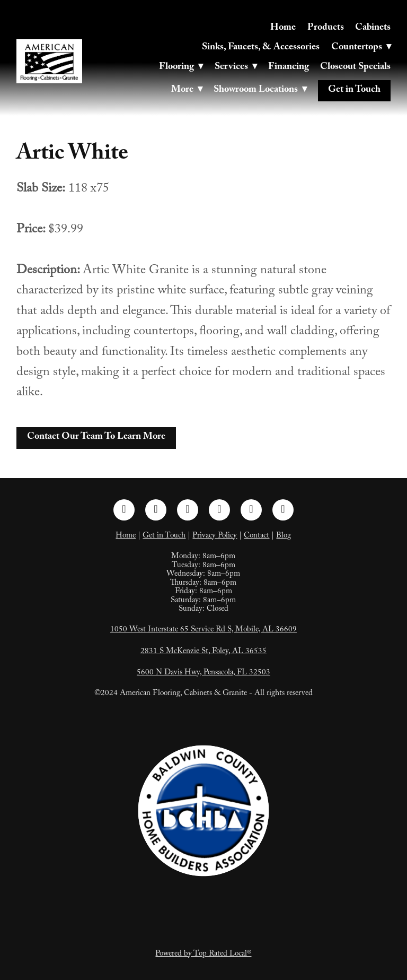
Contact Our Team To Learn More (96, 437)
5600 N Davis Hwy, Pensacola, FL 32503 (203, 673)
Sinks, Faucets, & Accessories (261, 48)
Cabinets (373, 28)
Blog (284, 536)
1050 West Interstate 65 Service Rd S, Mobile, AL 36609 (203, 630)
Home (283, 28)
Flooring (181, 68)
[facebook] (124, 510)
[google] (283, 510)
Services (236, 68)
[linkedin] (188, 510)
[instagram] (156, 510)
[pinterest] (219, 510)
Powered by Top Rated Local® (203, 955)
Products (326, 28)
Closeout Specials (355, 68)
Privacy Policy (215, 536)
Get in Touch (354, 90)
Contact (256, 536)
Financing (289, 68)
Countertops (361, 48)
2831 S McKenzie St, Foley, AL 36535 (203, 652)
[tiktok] (251, 510)
